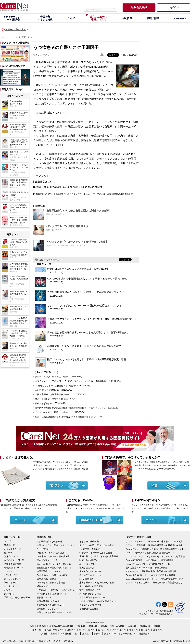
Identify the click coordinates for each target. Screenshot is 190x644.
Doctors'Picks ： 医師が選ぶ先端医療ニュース (148, 564)
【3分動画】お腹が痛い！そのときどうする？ (57, 590)
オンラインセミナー (14, 579)
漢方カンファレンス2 (47, 560)
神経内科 (71, 630)
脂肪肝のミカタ (44, 597)
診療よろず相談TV (88, 560)
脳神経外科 (104, 630)
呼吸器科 (42, 626)
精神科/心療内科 (87, 630)
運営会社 (67, 641)
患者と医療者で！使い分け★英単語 (97, 583)
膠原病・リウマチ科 (54, 630)
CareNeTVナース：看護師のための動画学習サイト (150, 553)
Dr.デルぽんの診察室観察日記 (51, 583)
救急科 (107, 634)
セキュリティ (57, 641)
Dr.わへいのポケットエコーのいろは (54, 564)
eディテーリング (12, 575)
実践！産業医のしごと (90, 590)
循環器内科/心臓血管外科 (61, 626)
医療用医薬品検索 (13, 564)
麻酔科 (97, 634)
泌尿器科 (146, 630)
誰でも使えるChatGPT (90, 571)
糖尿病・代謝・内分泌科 (113, 626)
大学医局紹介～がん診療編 (50, 542)
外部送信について (43, 641)
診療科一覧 (9, 545)
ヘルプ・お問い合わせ (9, 641)
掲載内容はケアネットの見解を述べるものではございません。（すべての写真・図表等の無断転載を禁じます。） (86, 194)
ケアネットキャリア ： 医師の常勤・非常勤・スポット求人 (154, 542)
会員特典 (8, 553)
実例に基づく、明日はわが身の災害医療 (99, 556)
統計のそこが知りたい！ (91, 575)
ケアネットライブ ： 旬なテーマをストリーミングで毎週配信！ (156, 556)
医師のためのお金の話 (90, 594)
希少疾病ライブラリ (89, 564)
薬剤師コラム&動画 (89, 609)
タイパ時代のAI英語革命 (91, 586)
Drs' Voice (9, 594)
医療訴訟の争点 (87, 568)
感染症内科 (145, 626)
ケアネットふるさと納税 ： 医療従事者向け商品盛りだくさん (155, 583)
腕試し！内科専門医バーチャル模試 (97, 545)
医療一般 (26, 37)
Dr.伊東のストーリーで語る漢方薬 (53, 556)
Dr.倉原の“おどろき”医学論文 (51, 553)
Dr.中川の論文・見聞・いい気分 (52, 575)
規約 (21, 641)
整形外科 (134, 630)
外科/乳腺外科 (119, 630)
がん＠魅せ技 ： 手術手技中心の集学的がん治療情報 (151, 571)
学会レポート (11, 583)
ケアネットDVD (12, 586)
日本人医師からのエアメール (93, 597)
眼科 (77, 634)
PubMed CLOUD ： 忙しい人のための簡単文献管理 (151, 575)
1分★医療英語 (86, 579)
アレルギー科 (35, 630)
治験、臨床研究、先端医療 (17, 597)
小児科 (44, 634)
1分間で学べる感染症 (90, 549)
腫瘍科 (157, 626)
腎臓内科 (93, 626)
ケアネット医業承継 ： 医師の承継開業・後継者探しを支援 (154, 545)
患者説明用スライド (14, 568)
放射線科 (87, 634)
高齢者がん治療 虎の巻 (90, 605)
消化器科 (81, 626)
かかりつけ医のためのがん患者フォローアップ (100, 601)
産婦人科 (158, 630)
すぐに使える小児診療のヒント (52, 594)
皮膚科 (54, 634)
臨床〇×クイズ (11, 556)
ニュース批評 (43, 549)
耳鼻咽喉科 (66, 634)
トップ (3, 37)
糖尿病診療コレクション (48, 571)
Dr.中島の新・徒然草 (47, 579)
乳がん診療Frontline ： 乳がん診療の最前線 (147, 568)
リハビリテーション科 (125, 634)
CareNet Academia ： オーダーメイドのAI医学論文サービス (155, 579)
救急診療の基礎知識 (89, 542)
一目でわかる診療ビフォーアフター (54, 612)
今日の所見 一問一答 (14, 560)
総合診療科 (144, 634)
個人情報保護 (30, 641)
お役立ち (8, 590)
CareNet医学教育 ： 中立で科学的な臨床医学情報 (150, 560)
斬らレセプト (43, 586)
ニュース (14, 37)
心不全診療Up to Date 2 (48, 601)
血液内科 (132, 626)
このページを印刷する (49, 260)
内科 (32, 626)
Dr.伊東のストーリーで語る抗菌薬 (96, 553)
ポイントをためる (13, 549)
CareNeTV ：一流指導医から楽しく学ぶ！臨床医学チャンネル (156, 549)
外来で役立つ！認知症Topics (50, 605)
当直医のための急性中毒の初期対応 (54, 568)
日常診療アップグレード (48, 609)
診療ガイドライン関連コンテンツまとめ (56, 545)
